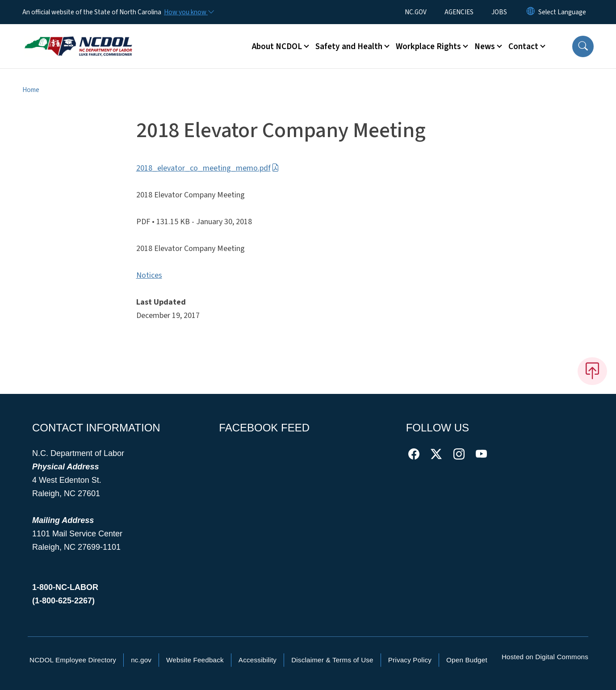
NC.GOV (416, 12)
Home (31, 90)
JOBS (499, 12)
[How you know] (189, 12)
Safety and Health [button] (349, 46)
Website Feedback (195, 660)
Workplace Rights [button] (428, 46)
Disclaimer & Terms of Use (332, 660)
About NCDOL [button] (277, 46)
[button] (583, 46)
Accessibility (258, 660)
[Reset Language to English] (531, 12)
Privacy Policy (410, 660)
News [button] (485, 46)
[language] (562, 12)
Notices (149, 275)
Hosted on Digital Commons (545, 657)
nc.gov (141, 660)
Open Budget (467, 660)
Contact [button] (523, 46)
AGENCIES (459, 12)
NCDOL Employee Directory (73, 660)
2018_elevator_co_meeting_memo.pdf (208, 168)
